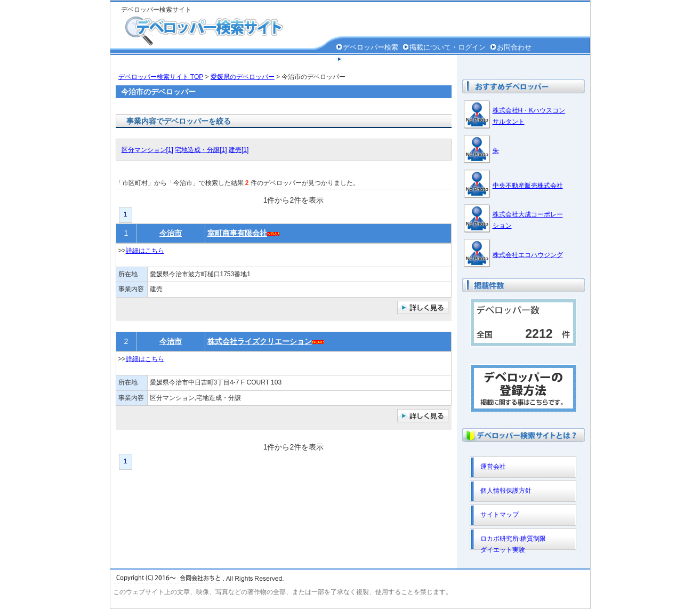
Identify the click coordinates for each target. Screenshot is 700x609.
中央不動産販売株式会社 (528, 186)
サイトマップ (500, 515)
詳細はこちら (145, 251)
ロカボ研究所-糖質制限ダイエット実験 (513, 542)
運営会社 (493, 467)
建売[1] (239, 150)
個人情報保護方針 (371, 59)
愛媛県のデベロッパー (243, 77)
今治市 (171, 233)
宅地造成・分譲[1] (201, 150)
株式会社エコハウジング (528, 255)
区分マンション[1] (147, 150)
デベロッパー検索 (371, 47)
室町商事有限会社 (237, 233)
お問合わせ (514, 47)
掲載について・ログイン (448, 47)
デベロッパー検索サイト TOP (161, 77)
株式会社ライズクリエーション (260, 341)
